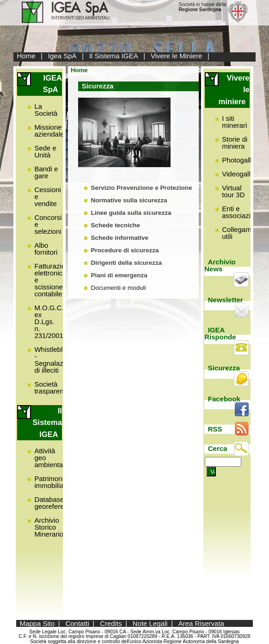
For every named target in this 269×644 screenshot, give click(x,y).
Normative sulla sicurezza (129, 200)
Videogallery (241, 174)
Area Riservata (201, 623)
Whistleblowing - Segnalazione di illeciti (57, 360)
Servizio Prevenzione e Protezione (141, 188)
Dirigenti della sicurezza (126, 263)
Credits (111, 623)
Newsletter (226, 300)
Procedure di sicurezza (125, 250)
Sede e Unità (45, 151)
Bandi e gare (46, 172)
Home (26, 56)
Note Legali (150, 623)
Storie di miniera (235, 143)
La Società (46, 110)
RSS (215, 429)
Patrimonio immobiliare (52, 482)
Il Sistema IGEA (114, 56)
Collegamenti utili (242, 233)
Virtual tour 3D (233, 191)
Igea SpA (62, 56)
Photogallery (241, 160)
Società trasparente (52, 388)
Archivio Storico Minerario (49, 527)
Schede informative (119, 238)
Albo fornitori (46, 249)
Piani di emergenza (119, 275)
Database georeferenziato (58, 503)
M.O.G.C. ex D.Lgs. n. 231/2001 (49, 322)
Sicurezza (224, 368)
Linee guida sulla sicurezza (131, 213)
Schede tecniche (115, 225)
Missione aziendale (49, 131)
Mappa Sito (37, 623)
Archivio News (220, 265)
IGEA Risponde (220, 333)
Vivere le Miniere (176, 56)
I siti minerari (234, 122)
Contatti (77, 623)
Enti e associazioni (241, 212)
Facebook (224, 399)
